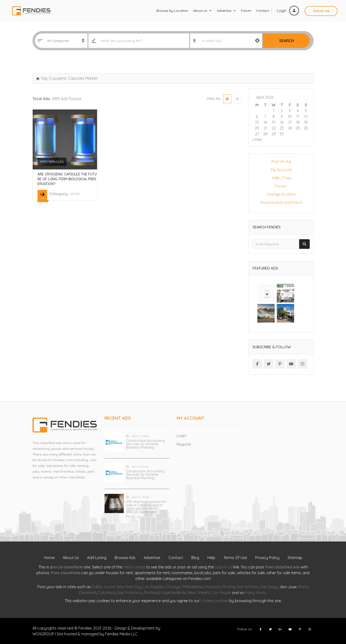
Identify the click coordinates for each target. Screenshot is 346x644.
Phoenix (229, 587)
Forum (246, 11)
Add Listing (97, 558)
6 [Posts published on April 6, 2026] (257, 116)
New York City (129, 587)
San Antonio (248, 587)
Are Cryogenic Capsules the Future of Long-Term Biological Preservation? (67, 179)
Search (287, 41)
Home (49, 558)
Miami (303, 587)
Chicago (173, 587)
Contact (263, 11)
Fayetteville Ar (173, 592)
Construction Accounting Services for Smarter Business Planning (145, 444)
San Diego (269, 587)
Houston (213, 587)
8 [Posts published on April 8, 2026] (274, 116)
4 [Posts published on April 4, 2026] (298, 111)
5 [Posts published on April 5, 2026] (306, 111)
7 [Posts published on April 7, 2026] (265, 116)
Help (211, 558)
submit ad (224, 567)
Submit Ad (321, 11)
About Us (71, 558)
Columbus (107, 592)
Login (288, 11)
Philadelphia (193, 587)
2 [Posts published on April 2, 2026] (282, 111)
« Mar (257, 140)
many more (255, 592)
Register (184, 444)
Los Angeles (153, 587)
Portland (152, 592)
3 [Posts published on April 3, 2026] (290, 111)
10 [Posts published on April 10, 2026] (290, 116)
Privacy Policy (267, 558)
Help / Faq (281, 178)
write (75, 194)
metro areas (134, 567)
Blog (195, 558)
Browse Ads (125, 558)
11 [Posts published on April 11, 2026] (298, 116)
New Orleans (199, 592)
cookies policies (215, 601)
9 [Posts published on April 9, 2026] (282, 116)
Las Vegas (221, 592)
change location (281, 194)
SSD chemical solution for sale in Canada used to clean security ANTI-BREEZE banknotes (146, 507)
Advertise (226, 11)
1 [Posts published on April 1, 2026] (274, 111)
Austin (110, 587)
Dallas (97, 587)
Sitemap (295, 558)
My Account (281, 170)
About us (202, 11)
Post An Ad (281, 161)
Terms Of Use (235, 558)
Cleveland (87, 592)
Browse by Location (172, 11)
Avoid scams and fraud (281, 202)
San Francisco (130, 592)
